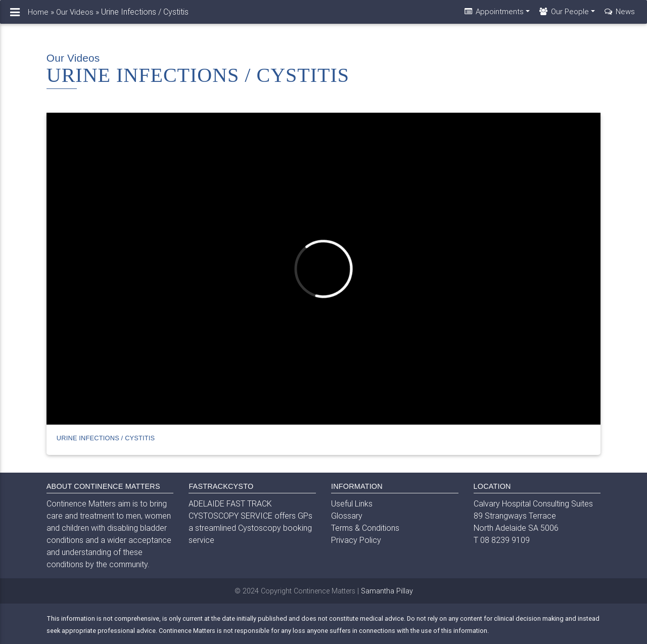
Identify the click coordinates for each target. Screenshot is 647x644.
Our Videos (75, 16)
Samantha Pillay (387, 591)
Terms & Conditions (365, 528)
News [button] (619, 15)
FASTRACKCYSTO (221, 486)
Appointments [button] (493, 15)
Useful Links (352, 503)
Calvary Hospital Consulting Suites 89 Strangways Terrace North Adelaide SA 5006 (533, 516)
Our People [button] (563, 15)
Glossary (347, 516)
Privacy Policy (356, 540)
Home (38, 16)
